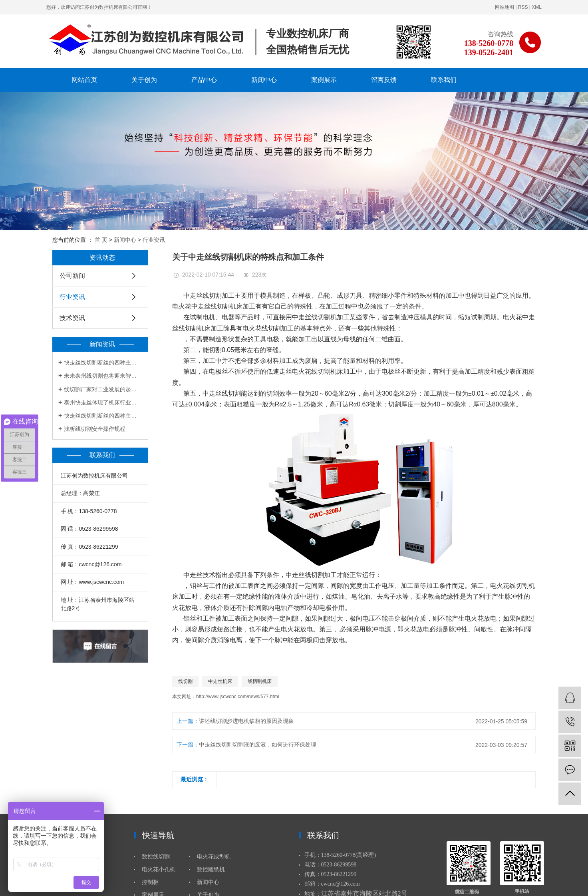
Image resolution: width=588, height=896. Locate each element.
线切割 (185, 681)
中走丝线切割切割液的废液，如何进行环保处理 (258, 745)
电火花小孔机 (159, 869)
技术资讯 (72, 318)
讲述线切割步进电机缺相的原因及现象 (246, 721)
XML (537, 7)
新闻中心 (264, 80)
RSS (523, 7)
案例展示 (324, 80)
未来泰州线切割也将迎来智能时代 (103, 376)
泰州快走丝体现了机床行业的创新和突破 (103, 402)
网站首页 (84, 80)
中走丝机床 (220, 681)
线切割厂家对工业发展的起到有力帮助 (103, 389)
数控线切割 (156, 857)
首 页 (101, 240)
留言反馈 (384, 80)
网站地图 (505, 7)
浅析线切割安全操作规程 (95, 429)
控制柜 (150, 882)
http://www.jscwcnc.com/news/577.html (237, 697)
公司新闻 (72, 276)
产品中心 (204, 80)
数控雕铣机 (211, 869)
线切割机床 (260, 681)
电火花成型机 (214, 857)
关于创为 (144, 80)
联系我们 (444, 80)
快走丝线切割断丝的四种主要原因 (103, 362)
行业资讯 (154, 240)
